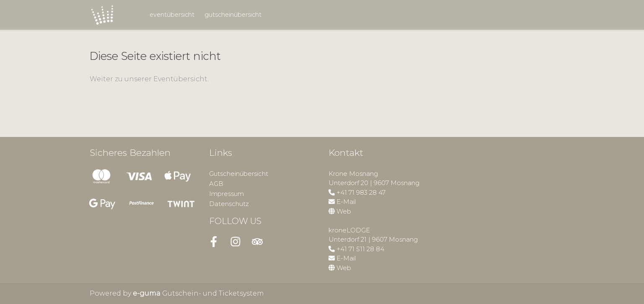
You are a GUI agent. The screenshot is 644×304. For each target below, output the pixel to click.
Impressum (226, 194)
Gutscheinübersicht (233, 15)
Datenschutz (229, 204)
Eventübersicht (172, 15)
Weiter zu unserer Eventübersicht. (149, 79)
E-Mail (346, 202)
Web (344, 211)
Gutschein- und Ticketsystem (198, 293)
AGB (216, 184)
